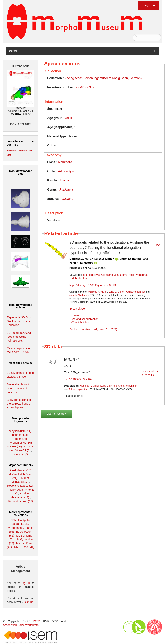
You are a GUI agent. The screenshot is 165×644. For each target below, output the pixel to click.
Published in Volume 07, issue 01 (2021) (93, 329)
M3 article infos (80, 322)
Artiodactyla (66, 171)
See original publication (85, 319)
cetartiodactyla (91, 275)
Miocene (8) (21, 454)
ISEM (37, 621)
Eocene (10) (14, 446)
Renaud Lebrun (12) (21, 501)
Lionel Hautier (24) (20, 470)
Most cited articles (21, 363)
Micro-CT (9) (23, 450)
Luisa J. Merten (104, 259)
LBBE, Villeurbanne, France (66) (21, 528)
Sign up (29, 602)
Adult (68, 118)
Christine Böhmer (131, 259)
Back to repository (57, 414)
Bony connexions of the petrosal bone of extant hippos (19, 404)
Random (23, 150)
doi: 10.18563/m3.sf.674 (78, 379)
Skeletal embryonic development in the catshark (19, 388)
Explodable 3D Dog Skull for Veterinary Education (19, 321)
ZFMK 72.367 (85, 87)
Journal (13, 51)
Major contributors (21, 465)
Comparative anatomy (114, 275)
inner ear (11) (20, 435)
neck (132, 275)
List (9, 155)
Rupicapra (66, 190)
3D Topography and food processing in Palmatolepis (19, 337)
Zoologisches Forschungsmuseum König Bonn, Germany (104, 78)
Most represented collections (21, 513)
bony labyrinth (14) (20, 431)
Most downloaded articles (21, 306)
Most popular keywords (21, 420)
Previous (12, 150)
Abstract (76, 315)
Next (32, 150)
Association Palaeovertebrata (21, 625)
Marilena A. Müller (81, 259)
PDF (159, 245)
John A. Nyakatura (81, 263)
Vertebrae (142, 275)
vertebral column (79, 278)
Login (147, 5)
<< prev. (16, 114)
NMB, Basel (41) (24, 547)
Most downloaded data (21, 172)
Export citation (78, 309)
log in (26, 583)
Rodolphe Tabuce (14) (21, 486)
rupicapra (67, 199)
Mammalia (65, 162)
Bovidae (65, 180)
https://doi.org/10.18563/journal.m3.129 (93, 285)
